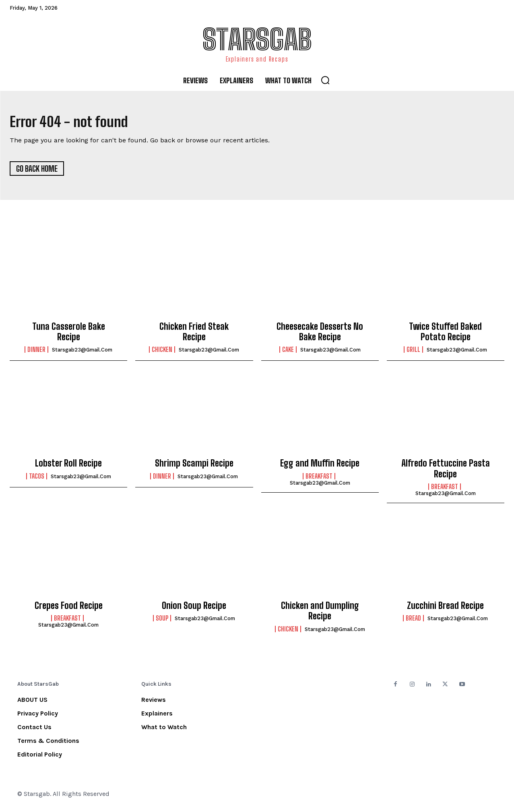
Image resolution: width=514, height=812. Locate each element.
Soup (162, 621)
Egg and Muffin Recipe (320, 466)
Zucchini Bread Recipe (445, 608)
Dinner (36, 353)
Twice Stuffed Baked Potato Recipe (445, 334)
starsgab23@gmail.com (82, 353)
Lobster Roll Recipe (68, 466)
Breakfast (319, 479)
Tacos (37, 479)
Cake (288, 353)
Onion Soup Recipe (194, 608)
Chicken (162, 353)
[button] (325, 80)
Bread (413, 621)
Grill (413, 353)
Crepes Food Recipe (69, 608)
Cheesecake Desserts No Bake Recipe (320, 334)
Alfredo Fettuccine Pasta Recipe (446, 472)
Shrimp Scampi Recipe (194, 466)
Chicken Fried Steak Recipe (194, 334)
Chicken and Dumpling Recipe (320, 614)
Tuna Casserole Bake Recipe (69, 334)
